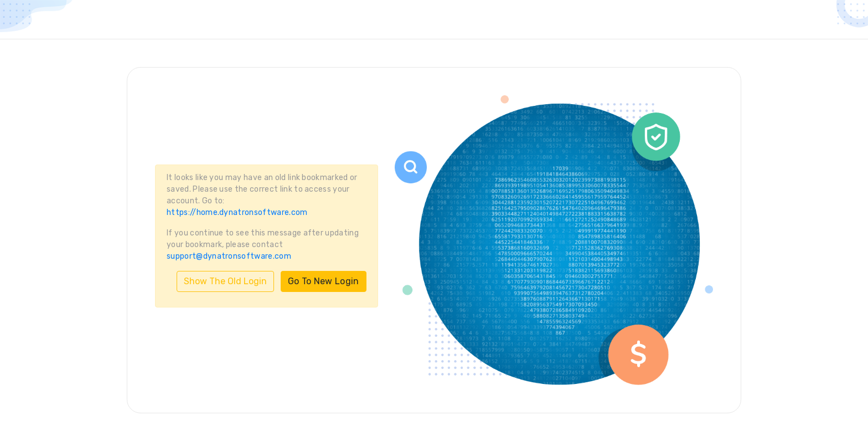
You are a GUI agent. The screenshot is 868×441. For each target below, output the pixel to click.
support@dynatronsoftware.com (229, 256)
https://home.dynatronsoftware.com (237, 212)
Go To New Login (324, 281)
